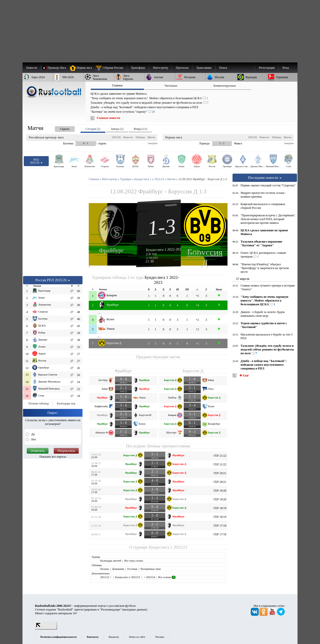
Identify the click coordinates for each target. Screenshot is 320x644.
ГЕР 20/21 (220, 473)
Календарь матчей (111, 561)
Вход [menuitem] (286, 68)
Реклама (160, 637)
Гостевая (132, 569)
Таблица (140, 137)
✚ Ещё (244, 375)
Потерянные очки (151, 569)
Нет (33, 439)
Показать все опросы (53, 457)
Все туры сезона (134, 561)
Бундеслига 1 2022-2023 (164, 249)
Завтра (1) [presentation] (117, 129)
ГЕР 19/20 (220, 491)
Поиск (223, 68)
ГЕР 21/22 (220, 456)
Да (33, 434)
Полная (104, 569)
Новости (128, 137)
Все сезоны (167, 577)
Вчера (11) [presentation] (140, 129)
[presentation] (60, 128)
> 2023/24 (149, 577)
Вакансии (114, 637)
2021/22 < (106, 577)
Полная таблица (39, 403)
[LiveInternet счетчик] (46, 629)
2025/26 (116, 137)
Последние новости (265, 178)
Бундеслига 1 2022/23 (168, 547)
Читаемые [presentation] (171, 86)
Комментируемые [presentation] (225, 86)
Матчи (151, 137)
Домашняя (118, 569)
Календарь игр (66, 403)
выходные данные (135, 610)
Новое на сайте (137, 637)
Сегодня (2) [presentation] (93, 129)
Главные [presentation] (117, 85)
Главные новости (108, 118)
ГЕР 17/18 (220, 526)
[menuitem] (111, 68)
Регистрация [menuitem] (267, 68)
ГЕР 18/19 (220, 508)
